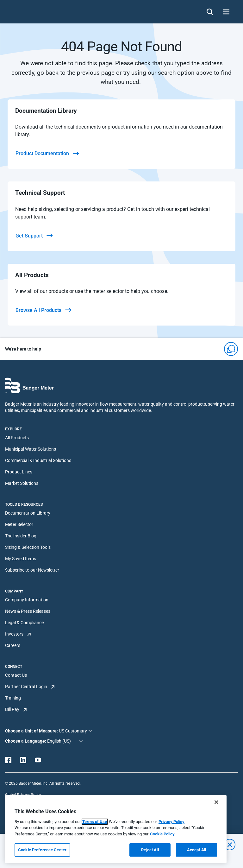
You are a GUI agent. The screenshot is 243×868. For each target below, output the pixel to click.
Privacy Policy (171, 822)
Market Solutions (22, 483)
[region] (116, 829)
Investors (14, 634)
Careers (13, 645)
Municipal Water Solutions (31, 449)
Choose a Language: (26, 741)
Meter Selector (19, 524)
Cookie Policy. (163, 834)
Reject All (150, 850)
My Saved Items (21, 559)
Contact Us (16, 675)
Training (13, 698)
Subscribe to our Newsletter (32, 570)
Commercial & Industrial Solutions (38, 460)
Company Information (27, 600)
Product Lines (19, 472)
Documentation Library (28, 513)
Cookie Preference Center (42, 850)
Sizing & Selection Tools (28, 547)
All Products (17, 438)
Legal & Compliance (24, 623)
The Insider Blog (21, 536)
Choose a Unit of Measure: (32, 731)
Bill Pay (12, 709)
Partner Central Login (26, 687)
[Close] (216, 802)
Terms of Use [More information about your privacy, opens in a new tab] (95, 822)
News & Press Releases (28, 611)
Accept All (196, 850)
